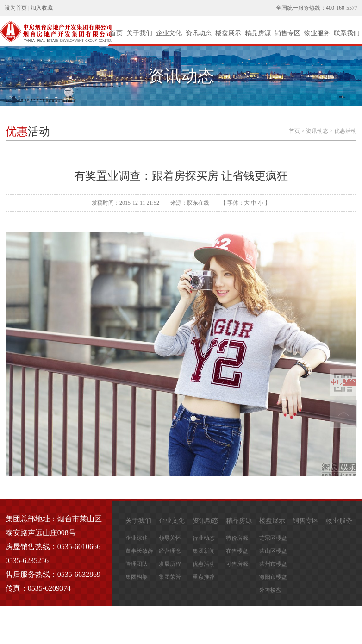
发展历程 (170, 564)
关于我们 (139, 33)
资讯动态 (199, 33)
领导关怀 (170, 538)
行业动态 (204, 538)
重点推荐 (204, 577)
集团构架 (137, 577)
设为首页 (16, 8)
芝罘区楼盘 (273, 538)
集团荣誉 (170, 577)
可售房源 (237, 564)
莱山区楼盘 (273, 551)
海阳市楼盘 (273, 577)
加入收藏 (42, 8)
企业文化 (169, 33)
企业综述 (137, 538)
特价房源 (237, 538)
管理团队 (137, 564)
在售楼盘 (237, 551)
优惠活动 (345, 131)
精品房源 (258, 33)
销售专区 (287, 33)
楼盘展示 (228, 33)
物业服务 (317, 33)
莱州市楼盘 (273, 564)
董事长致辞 (139, 551)
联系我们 (347, 33)
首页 (116, 33)
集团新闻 (204, 551)
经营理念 (170, 551)
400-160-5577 (342, 8)
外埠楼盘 (270, 590)
